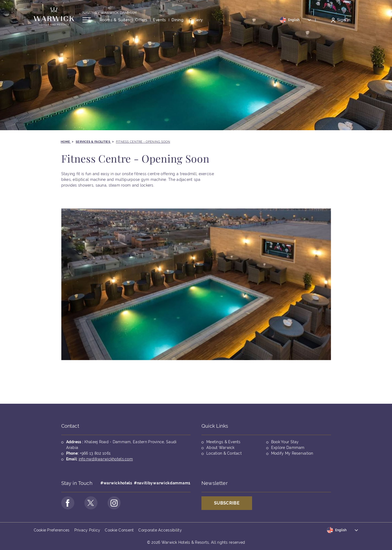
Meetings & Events (223, 442)
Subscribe (227, 503)
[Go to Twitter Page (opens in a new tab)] (91, 503)
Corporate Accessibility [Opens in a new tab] (160, 530)
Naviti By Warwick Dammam (110, 13)
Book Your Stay (285, 442)
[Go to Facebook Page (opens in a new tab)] (68, 503)
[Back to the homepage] (54, 16)
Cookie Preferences (52, 530)
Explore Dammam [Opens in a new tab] (288, 448)
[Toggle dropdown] (296, 20)
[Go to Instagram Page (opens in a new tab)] (114, 503)
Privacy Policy (87, 530)
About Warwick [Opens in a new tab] (220, 448)
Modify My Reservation (292, 453)
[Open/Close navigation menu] (87, 20)
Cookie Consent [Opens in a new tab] (119, 530)
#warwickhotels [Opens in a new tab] (116, 483)
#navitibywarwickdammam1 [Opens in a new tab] (162, 483)
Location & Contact (224, 453)
